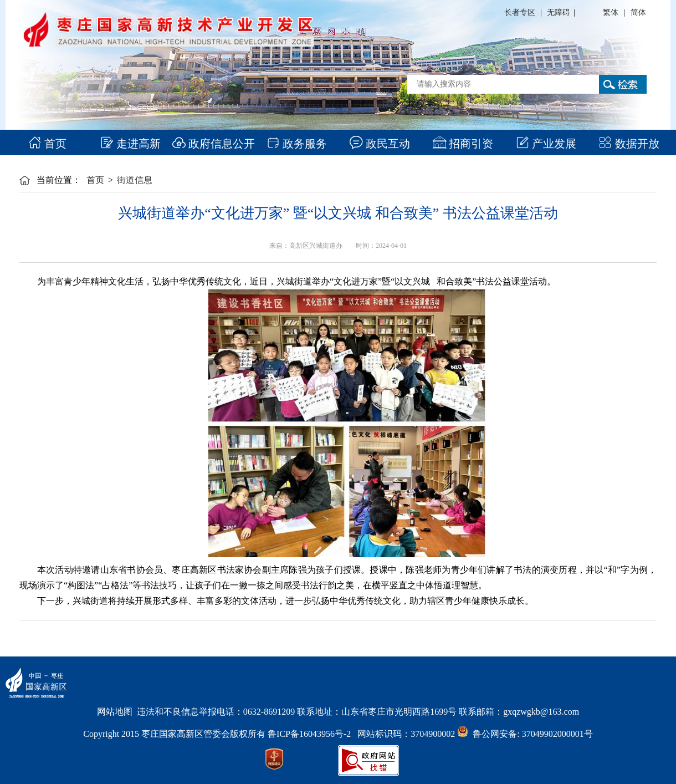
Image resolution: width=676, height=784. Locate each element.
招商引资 (463, 144)
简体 (638, 12)
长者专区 (520, 12)
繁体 (611, 12)
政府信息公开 (214, 144)
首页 (47, 144)
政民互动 (380, 144)
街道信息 (135, 180)
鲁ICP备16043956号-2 (313, 734)
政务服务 (297, 144)
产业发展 (546, 144)
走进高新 (130, 144)
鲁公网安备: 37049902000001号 (525, 734)
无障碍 (559, 12)
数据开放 (629, 144)
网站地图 (115, 712)
